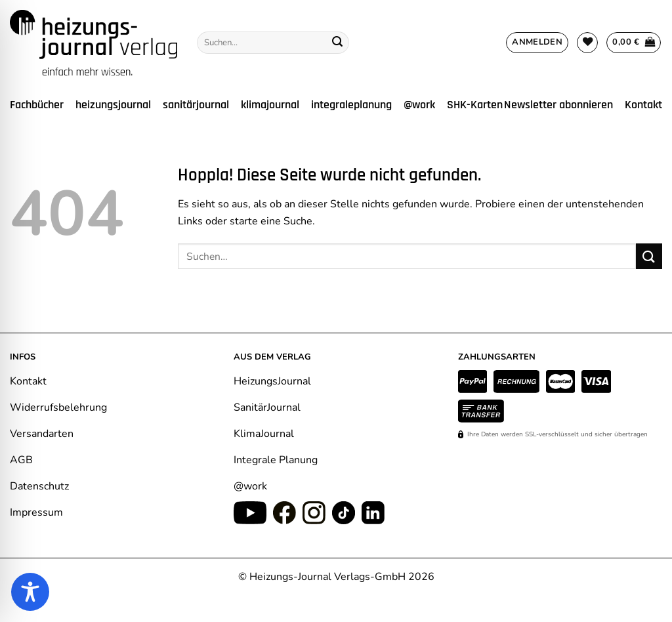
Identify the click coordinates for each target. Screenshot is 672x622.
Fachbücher (37, 105)
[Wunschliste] (587, 43)
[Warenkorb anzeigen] (634, 43)
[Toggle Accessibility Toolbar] (30, 592)
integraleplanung (351, 105)
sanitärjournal (196, 105)
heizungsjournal (113, 105)
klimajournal (270, 105)
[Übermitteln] (337, 43)
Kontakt (643, 105)
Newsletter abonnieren (558, 105)
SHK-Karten (475, 105)
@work (419, 105)
